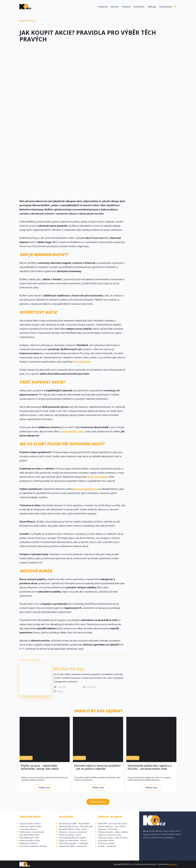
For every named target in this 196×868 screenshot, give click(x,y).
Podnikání (139, 7)
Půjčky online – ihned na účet (32, 832)
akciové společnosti (86, 489)
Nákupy (152, 7)
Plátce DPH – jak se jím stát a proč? (113, 823)
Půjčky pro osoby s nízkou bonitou (113, 838)
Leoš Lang (172, 864)
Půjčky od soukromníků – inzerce (73, 840)
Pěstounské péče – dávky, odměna (113, 832)
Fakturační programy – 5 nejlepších (74, 843)
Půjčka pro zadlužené (29, 843)
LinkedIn (90, 687)
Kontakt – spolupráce (107, 846)
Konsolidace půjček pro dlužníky (33, 846)
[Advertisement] (98, 68)
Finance (126, 7)
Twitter (60, 687)
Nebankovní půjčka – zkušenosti (73, 846)
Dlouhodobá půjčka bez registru (73, 838)
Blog (22, 20)
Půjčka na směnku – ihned (70, 835)
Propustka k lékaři (106, 840)
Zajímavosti (166, 7)
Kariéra (115, 7)
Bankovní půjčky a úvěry (30, 840)
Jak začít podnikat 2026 (29, 835)
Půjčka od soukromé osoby (110, 835)
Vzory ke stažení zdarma (30, 823)
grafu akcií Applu (98, 477)
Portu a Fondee (82, 362)
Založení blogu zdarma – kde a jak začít (76, 826)
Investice (103, 7)
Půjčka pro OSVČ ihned (108, 829)
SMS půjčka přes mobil (29, 838)
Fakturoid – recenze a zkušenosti (73, 832)
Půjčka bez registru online (31, 826)
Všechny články (98, 802)
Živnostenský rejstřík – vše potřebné (74, 823)
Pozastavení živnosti (28, 829)
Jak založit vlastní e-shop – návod (73, 829)
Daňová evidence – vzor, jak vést (112, 826)
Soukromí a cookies (106, 843)
